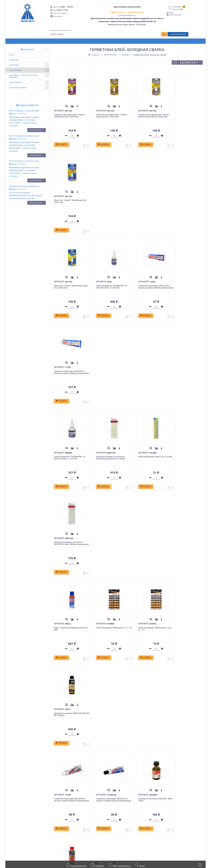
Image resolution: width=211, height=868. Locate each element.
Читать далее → (37, 130)
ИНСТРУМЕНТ (29, 82)
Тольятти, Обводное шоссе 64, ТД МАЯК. (179, 826)
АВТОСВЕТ (29, 65)
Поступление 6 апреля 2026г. (25, 136)
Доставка (62, 807)
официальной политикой (104, 856)
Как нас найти (60, 13)
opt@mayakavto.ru (127, 15)
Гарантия (62, 814)
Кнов (12, 55)
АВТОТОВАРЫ (29, 70)
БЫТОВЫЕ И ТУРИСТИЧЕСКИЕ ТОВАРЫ (29, 76)
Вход (170, 13)
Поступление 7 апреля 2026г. (25, 111)
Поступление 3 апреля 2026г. (25, 161)
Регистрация (174, 15)
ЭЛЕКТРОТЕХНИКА (29, 88)
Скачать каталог (178, 34)
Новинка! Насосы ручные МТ (24, 186)
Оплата (61, 811)
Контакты (58, 16)
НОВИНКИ (14, 60)
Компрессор (65, 30)
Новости (61, 820)
